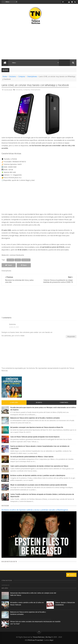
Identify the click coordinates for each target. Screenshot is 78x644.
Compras (22, 77)
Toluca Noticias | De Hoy (42, 637)
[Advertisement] (19, 42)
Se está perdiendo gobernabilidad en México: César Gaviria (32, 457)
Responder (71, 337)
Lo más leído (14, 403)
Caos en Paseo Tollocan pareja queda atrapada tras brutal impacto (35, 437)
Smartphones (32, 77)
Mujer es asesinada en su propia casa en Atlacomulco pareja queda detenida (39, 485)
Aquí (52, 640)
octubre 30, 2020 (14, 327)
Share (24, 265)
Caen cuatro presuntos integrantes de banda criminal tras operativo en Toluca (39, 466)
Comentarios (64, 403)
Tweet (9, 265)
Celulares (12, 77)
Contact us (71, 575)
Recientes (39, 403)
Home (5, 77)
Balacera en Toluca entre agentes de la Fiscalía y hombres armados (35, 418)
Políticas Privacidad (36, 640)
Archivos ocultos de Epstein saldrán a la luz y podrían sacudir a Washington (38, 476)
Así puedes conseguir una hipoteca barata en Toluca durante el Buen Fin (37, 427)
